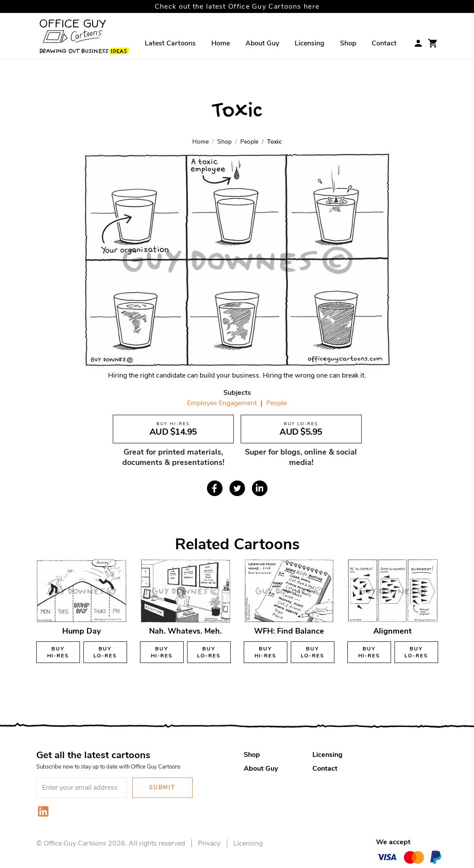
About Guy (262, 43)
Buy (58, 652)
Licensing (310, 43)
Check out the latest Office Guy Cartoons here (237, 6)
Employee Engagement (222, 403)
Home (221, 43)
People (277, 403)
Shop (348, 43)
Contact (384, 43)
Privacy (209, 843)
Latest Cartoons (170, 43)
